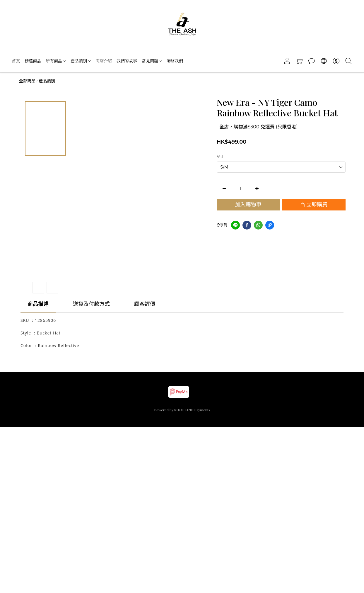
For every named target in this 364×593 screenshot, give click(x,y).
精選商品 (33, 61)
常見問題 (152, 61)
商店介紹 (104, 61)
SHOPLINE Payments (192, 410)
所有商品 (56, 61)
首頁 (16, 61)
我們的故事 (127, 61)
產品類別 (81, 61)
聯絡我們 (175, 61)
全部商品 (27, 81)
